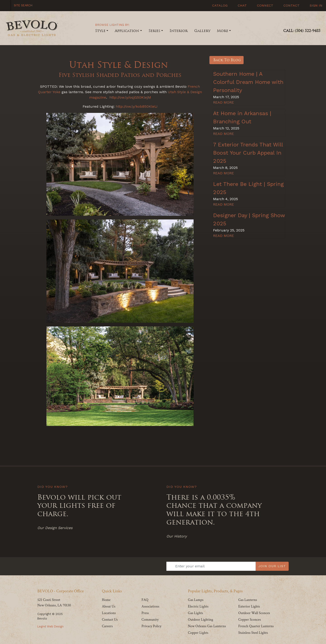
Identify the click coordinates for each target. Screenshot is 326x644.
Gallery (202, 31)
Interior (179, 31)
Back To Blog (227, 60)
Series (154, 31)
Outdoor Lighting (201, 620)
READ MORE (223, 102)
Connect (265, 5)
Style (100, 31)
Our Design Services (55, 528)
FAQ (145, 600)
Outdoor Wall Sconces (254, 613)
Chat (242, 5)
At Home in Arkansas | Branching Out (242, 117)
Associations (150, 606)
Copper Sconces (249, 620)
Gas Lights (195, 613)
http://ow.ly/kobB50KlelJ (137, 106)
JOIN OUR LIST (272, 566)
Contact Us (110, 620)
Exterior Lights (249, 606)
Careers (107, 626)
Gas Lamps (196, 600)
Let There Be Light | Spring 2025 (248, 188)
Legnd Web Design (50, 626)
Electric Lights (198, 606)
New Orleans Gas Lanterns (207, 626)
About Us (109, 606)
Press (145, 613)
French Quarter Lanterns (256, 626)
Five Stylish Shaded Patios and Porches (120, 75)
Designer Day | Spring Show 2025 (249, 219)
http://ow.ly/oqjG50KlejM (130, 97)
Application (127, 31)
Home (106, 600)
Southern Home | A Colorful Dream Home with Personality (248, 82)
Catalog (219, 5)
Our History (177, 536)
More (223, 31)
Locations (109, 613)
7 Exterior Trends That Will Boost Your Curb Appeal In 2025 (248, 153)
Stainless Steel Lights (253, 633)
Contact (291, 5)
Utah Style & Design (120, 65)
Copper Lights (198, 633)
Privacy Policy (151, 626)
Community (150, 620)
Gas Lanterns (248, 600)
